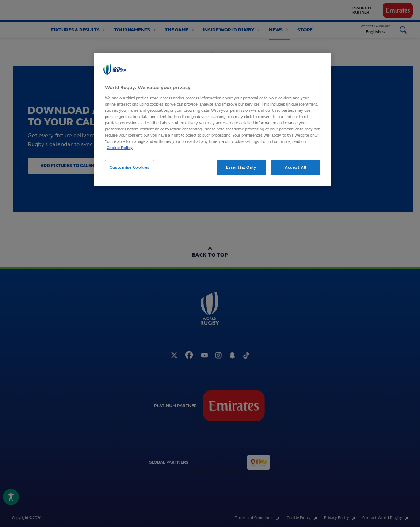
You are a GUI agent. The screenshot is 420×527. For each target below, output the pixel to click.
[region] (213, 119)
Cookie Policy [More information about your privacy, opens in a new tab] (120, 148)
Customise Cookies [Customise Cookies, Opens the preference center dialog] (129, 167)
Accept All (296, 167)
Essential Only (241, 167)
